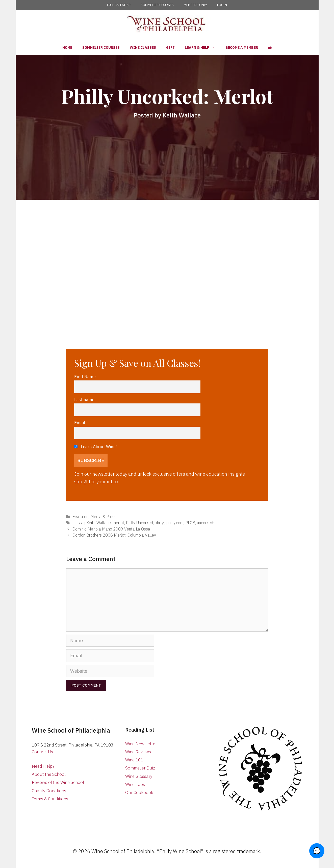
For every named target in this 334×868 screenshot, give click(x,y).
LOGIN (222, 5)
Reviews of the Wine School (58, 782)
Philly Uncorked (139, 523)
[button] (319, 853)
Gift (170, 47)
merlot (118, 523)
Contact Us (42, 752)
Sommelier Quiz (140, 768)
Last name (84, 400)
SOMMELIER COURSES (157, 5)
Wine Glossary (139, 776)
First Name (85, 377)
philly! (160, 523)
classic (79, 523)
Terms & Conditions (50, 799)
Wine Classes (143, 47)
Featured (81, 516)
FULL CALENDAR (119, 5)
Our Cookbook (139, 792)
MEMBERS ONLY (195, 5)
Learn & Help (203, 47)
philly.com (175, 523)
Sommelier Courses (101, 47)
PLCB (190, 523)
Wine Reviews (138, 752)
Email (80, 423)
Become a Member (242, 47)
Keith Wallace (99, 523)
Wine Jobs (135, 784)
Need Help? (43, 766)
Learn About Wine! (96, 447)
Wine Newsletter (141, 744)
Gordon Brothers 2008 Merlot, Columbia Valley (114, 535)
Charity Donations (49, 791)
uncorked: (205, 523)
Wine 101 (134, 760)
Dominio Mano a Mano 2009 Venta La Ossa (111, 529)
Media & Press (103, 516)
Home (67, 47)
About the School (49, 774)
